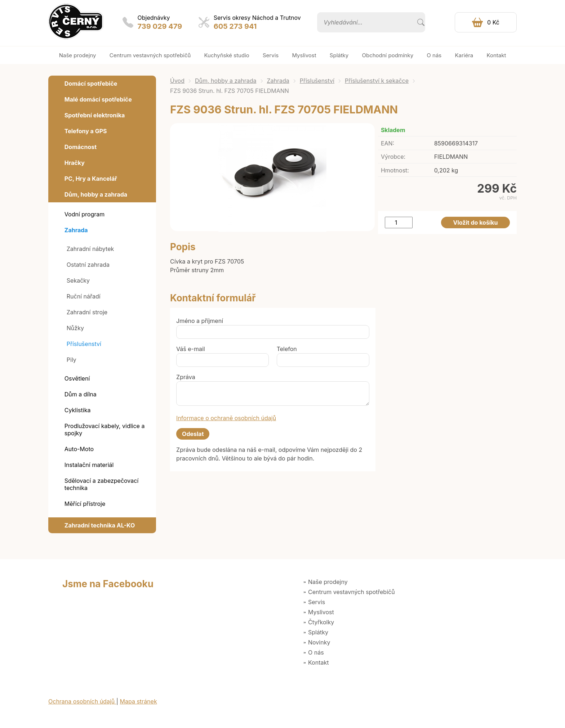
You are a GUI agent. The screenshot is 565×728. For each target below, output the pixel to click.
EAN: (388, 143)
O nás (316, 652)
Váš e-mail (191, 349)
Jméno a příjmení (200, 321)
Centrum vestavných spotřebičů (352, 592)
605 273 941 (235, 26)
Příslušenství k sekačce (377, 81)
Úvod (177, 81)
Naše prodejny (328, 582)
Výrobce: (393, 157)
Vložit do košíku (476, 223)
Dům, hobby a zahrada (226, 81)
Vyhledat (421, 22)
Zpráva (186, 377)
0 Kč (493, 22)
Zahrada (278, 81)
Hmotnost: (395, 170)
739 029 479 (160, 26)
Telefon (287, 349)
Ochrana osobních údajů (82, 701)
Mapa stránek (139, 701)
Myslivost (321, 612)
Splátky (318, 632)
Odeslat (193, 434)
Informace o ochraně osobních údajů (226, 418)
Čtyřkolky (321, 622)
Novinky (319, 642)
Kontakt (318, 662)
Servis (317, 602)
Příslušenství (317, 81)
